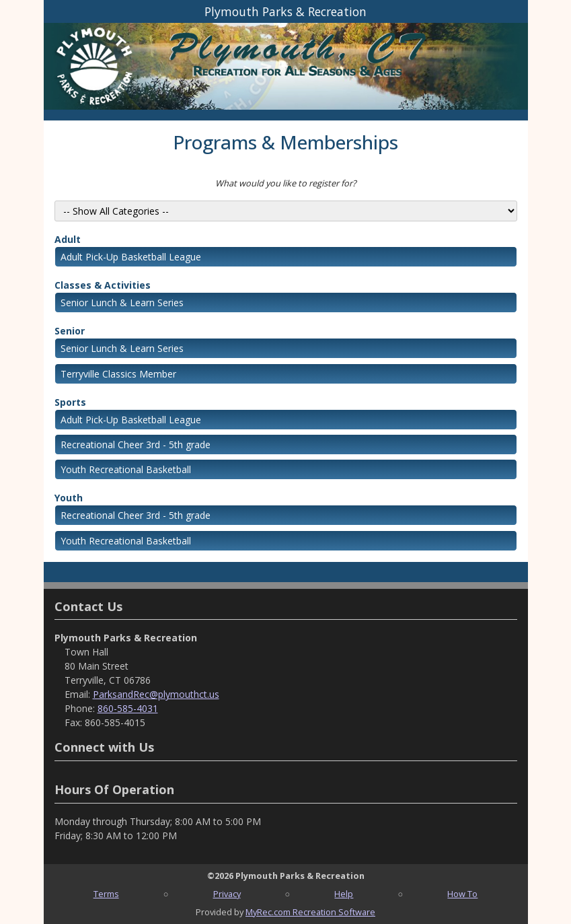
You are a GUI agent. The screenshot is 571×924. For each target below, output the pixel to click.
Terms (106, 894)
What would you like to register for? (286, 183)
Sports (70, 402)
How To (462, 894)
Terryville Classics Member (118, 374)
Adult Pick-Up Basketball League (131, 257)
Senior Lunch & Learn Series (122, 303)
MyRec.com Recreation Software (310, 912)
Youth (69, 498)
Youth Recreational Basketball (126, 469)
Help (344, 894)
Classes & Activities (103, 285)
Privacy (227, 894)
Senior (70, 331)
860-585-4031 (128, 708)
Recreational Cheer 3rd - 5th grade (136, 445)
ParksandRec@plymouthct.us (156, 694)
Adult (68, 239)
